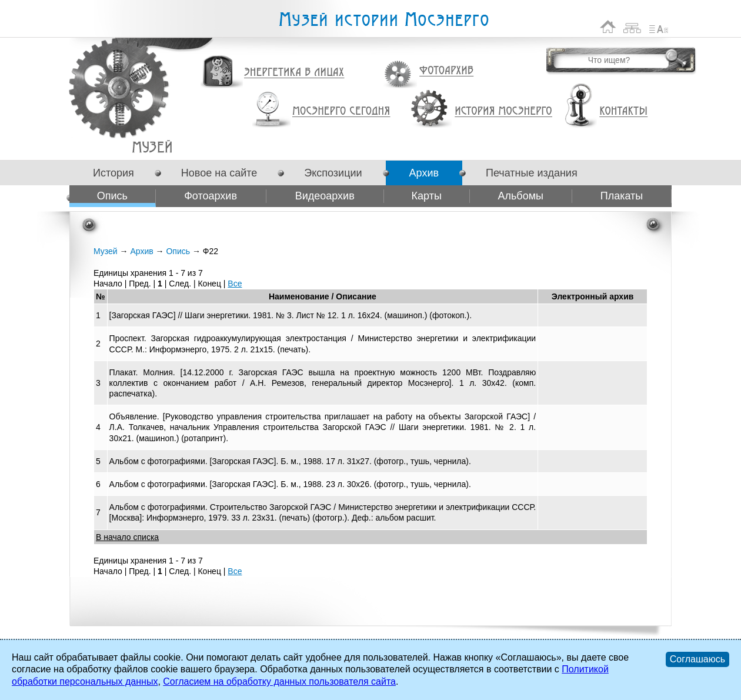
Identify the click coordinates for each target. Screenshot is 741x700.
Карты (427, 196)
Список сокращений (659, 27)
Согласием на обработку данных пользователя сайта (279, 681)
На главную (608, 27)
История (114, 173)
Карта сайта (632, 27)
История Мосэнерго (504, 111)
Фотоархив (446, 71)
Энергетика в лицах (294, 73)
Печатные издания (532, 173)
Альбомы (520, 196)
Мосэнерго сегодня (341, 111)
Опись (112, 196)
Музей (106, 251)
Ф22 (152, 147)
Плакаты (622, 196)
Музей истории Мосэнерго (383, 20)
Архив (424, 173)
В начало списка (127, 537)
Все (235, 284)
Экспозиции (333, 173)
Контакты (623, 111)
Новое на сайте (219, 173)
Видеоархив (325, 196)
